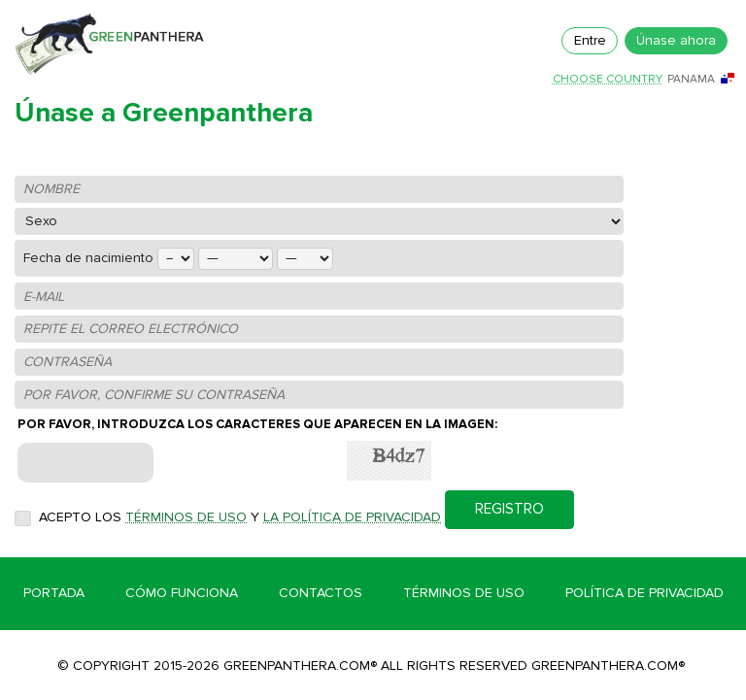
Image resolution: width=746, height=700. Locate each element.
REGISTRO (509, 509)
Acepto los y (240, 517)
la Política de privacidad (352, 517)
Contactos (321, 593)
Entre (590, 40)
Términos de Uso (464, 593)
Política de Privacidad (644, 593)
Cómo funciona (182, 593)
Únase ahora (676, 40)
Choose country (608, 80)
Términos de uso (186, 517)
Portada (54, 593)
